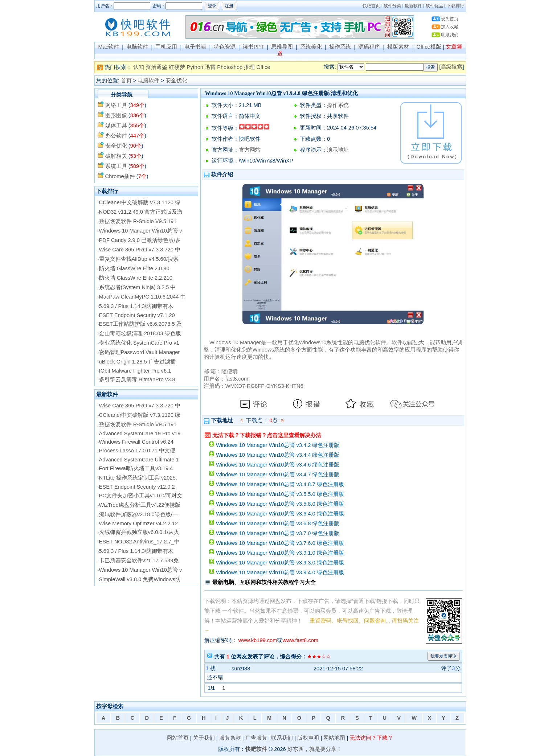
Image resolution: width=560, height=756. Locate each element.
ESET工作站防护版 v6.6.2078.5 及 (140, 324)
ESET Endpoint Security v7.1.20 (137, 315)
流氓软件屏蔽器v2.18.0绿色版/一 (138, 514)
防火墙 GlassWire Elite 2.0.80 (134, 268)
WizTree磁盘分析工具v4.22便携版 (140, 505)
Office (263, 67)
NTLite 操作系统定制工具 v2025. (138, 478)
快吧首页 (371, 6)
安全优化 (176, 81)
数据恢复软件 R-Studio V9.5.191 (138, 221)
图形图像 (116, 115)
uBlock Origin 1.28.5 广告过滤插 (137, 362)
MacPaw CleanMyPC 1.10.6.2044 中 (142, 297)
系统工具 (116, 166)
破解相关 (116, 156)
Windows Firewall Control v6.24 (136, 442)
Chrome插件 (120, 176)
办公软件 (116, 136)
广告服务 (256, 738)
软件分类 (392, 6)
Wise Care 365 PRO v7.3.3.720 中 (140, 250)
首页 (126, 81)
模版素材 (398, 47)
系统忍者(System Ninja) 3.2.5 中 (138, 287)
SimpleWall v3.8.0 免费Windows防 (140, 579)
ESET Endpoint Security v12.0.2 (137, 487)
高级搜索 (451, 67)
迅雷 (210, 67)
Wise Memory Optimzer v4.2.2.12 (138, 523)
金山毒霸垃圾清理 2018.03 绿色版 (140, 333)
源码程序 (369, 47)
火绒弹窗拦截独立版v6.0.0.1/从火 (139, 532)
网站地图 (334, 738)
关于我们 (204, 738)
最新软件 (413, 6)
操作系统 (340, 47)
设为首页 (450, 19)
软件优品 (434, 6)
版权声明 (308, 738)
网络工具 (116, 105)
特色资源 (225, 47)
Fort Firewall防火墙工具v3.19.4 (136, 468)
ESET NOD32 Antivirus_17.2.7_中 (139, 542)
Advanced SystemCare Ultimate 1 (139, 460)
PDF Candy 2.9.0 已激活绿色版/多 (140, 240)
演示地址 (338, 150)
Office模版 (429, 47)
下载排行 (455, 6)
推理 (249, 67)
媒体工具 (116, 126)
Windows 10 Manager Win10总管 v (141, 231)
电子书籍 (195, 47)
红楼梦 (177, 67)
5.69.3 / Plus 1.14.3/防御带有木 (136, 306)
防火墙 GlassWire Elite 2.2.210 (136, 278)
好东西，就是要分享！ (315, 749)
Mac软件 (109, 47)
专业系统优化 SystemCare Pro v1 (139, 343)
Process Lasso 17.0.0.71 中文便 (137, 451)
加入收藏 (450, 27)
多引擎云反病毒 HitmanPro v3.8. (138, 379)
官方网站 (250, 150)
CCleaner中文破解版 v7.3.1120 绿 (140, 202)
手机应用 (166, 47)
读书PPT (253, 47)
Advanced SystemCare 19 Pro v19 (140, 434)
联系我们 (450, 35)
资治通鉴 (156, 67)
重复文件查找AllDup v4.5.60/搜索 (139, 259)
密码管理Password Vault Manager (140, 352)
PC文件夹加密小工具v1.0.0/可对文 (141, 496)
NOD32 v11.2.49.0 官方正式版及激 (141, 212)
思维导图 (282, 47)
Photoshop (230, 67)
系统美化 (311, 47)
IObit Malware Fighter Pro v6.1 (135, 371)
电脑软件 (137, 47)
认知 (139, 67)
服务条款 (230, 738)
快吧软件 (256, 749)
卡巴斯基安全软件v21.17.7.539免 (139, 560)
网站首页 (178, 738)
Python (195, 67)
